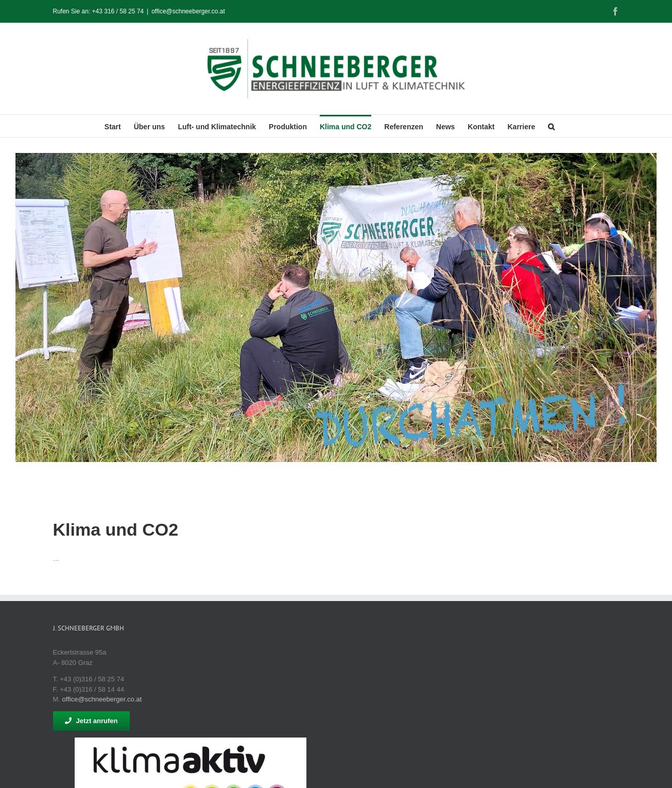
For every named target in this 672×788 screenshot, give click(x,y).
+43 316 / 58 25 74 (118, 11)
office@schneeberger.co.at (188, 11)
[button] (551, 126)
